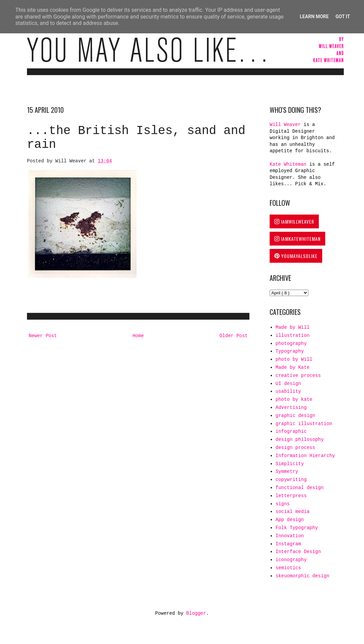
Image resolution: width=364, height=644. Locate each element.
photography (291, 344)
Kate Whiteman (288, 164)
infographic (291, 431)
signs (283, 504)
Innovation (290, 536)
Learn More (314, 17)
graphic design (296, 416)
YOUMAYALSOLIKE (296, 256)
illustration (293, 335)
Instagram (289, 544)
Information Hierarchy (305, 456)
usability (289, 391)
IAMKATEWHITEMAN (297, 239)
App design (290, 520)
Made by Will (293, 327)
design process (296, 448)
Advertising (291, 408)
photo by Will (294, 359)
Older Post (234, 336)
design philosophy (300, 440)
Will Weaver (287, 125)
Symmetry (287, 472)
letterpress (291, 496)
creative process (298, 376)
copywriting (291, 480)
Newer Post (43, 336)
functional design (300, 488)
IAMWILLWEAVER (294, 221)
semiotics (289, 568)
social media (293, 512)
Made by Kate (293, 367)
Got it (343, 17)
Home (138, 336)
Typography (290, 351)
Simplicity (290, 464)
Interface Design (298, 552)
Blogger (196, 613)
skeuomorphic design (303, 576)
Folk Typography (297, 528)
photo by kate (294, 399)
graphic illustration (304, 424)
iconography (291, 560)
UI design (289, 384)
